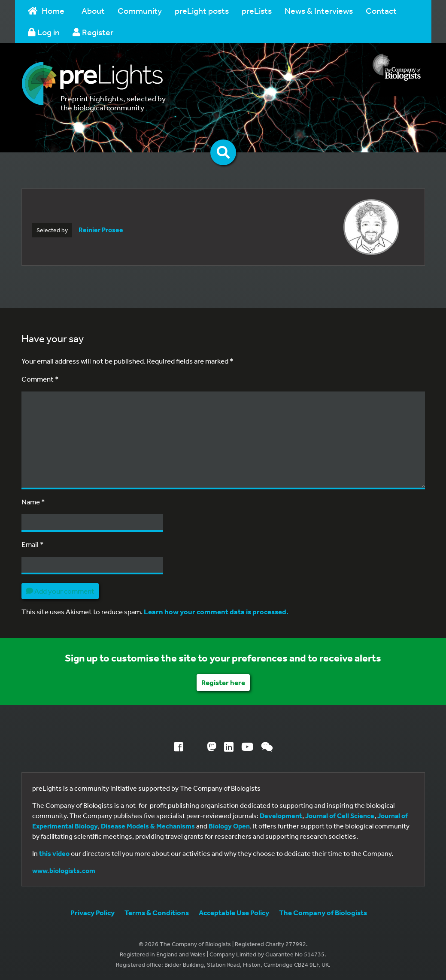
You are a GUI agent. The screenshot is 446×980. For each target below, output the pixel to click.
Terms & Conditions (157, 912)
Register (93, 32)
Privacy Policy (93, 912)
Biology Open (229, 826)
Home (46, 11)
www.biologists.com (64, 871)
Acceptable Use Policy (234, 912)
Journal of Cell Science (340, 816)
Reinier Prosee (101, 230)
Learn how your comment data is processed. (216, 611)
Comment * (40, 379)
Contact (381, 11)
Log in (44, 32)
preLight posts (202, 11)
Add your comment (60, 591)
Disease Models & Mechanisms (148, 826)
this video (54, 853)
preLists (257, 11)
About (93, 11)
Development (281, 816)
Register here (223, 682)
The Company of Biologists (323, 912)
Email (33, 544)
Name (33, 502)
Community (140, 11)
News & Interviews (319, 11)
